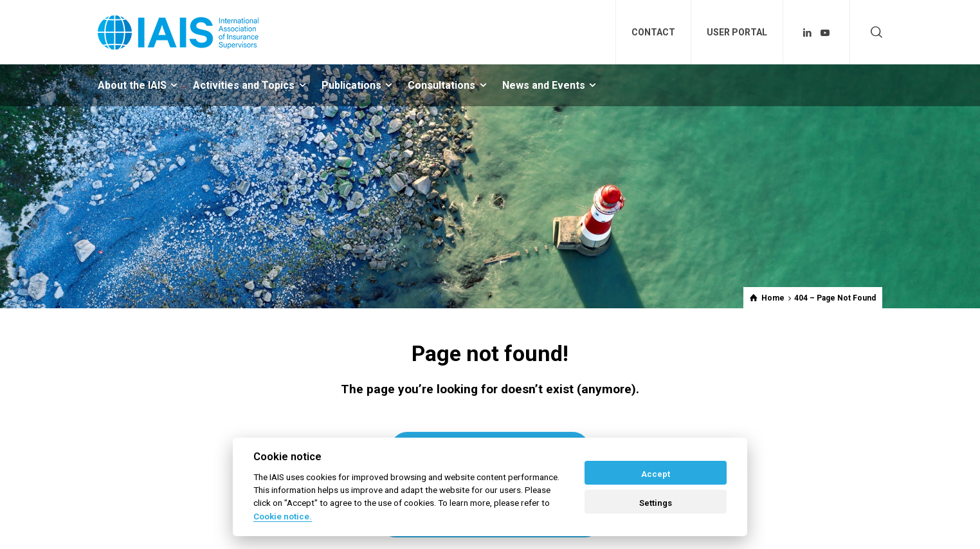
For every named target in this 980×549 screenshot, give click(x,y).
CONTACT (653, 32)
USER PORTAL (737, 32)
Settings (656, 503)
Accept (656, 474)
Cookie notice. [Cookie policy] (283, 516)
